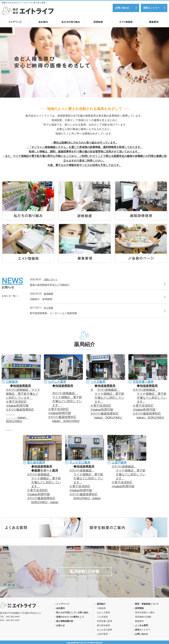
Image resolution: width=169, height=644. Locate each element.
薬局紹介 (101, 604)
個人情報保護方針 (65, 621)
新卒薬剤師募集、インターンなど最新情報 (53, 313)
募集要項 (139, 621)
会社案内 (60, 608)
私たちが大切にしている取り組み (72, 612)
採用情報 (139, 608)
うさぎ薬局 (98, 382)
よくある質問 (141, 625)
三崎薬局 (12, 382)
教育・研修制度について (147, 604)
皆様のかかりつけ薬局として (70, 617)
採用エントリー (151, 8)
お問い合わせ (122, 8)
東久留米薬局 (36, 463)
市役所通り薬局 (143, 382)
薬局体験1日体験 (84, 571)
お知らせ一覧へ (10, 296)
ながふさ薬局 (57, 382)
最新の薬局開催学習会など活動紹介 (50, 285)
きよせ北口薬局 (80, 463)
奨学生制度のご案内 (145, 612)
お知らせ (60, 625)
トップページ (63, 604)
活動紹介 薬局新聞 (41, 299)
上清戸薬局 (119, 463)
